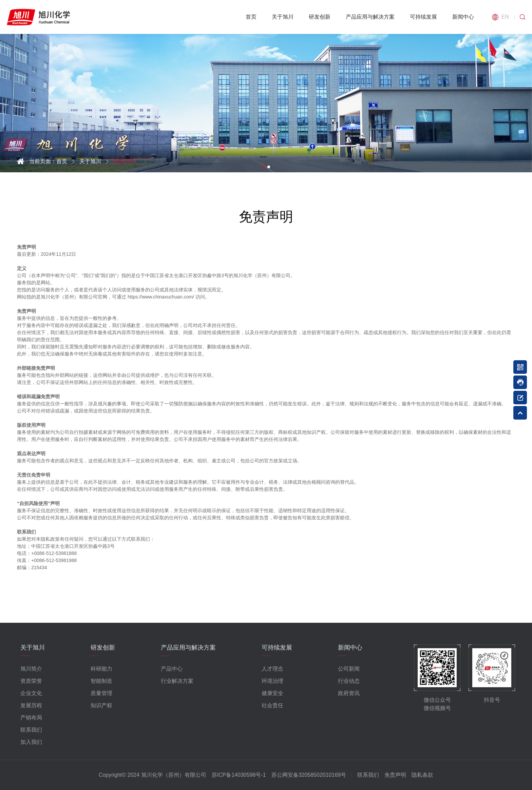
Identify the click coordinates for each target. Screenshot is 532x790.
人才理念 (272, 669)
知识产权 (101, 705)
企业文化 (31, 693)
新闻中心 (463, 17)
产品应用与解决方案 (370, 17)
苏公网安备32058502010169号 (309, 775)
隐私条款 (422, 775)
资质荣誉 (31, 681)
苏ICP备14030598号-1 (239, 775)
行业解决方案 (177, 681)
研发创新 (320, 17)
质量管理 (101, 693)
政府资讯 (349, 693)
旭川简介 (31, 669)
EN (505, 17)
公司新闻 (349, 669)
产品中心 (172, 669)
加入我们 (31, 742)
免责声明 (395, 775)
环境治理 (272, 681)
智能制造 (101, 681)
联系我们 (31, 730)
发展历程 (31, 705)
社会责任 (272, 705)
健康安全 (272, 693)
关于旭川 (283, 17)
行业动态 (349, 681)
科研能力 (101, 669)
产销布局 (31, 718)
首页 (251, 17)
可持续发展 (423, 17)
